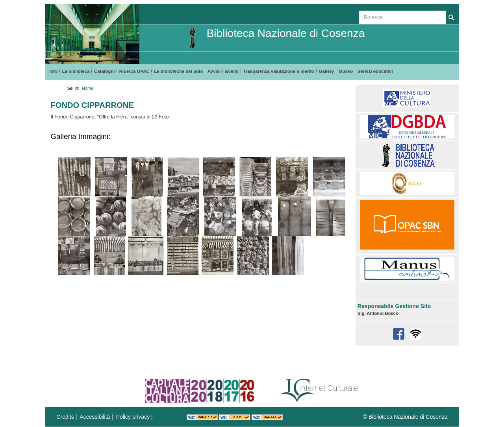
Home (88, 88)
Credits (65, 417)
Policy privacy (133, 417)
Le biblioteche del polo (178, 71)
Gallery (327, 71)
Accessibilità (95, 417)
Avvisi (214, 71)
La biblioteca (76, 71)
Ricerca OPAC (134, 71)
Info (53, 71)
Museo (346, 71)
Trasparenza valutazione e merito (279, 71)
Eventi (232, 71)
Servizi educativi (375, 71)
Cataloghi (104, 71)
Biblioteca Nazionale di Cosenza (286, 33)
